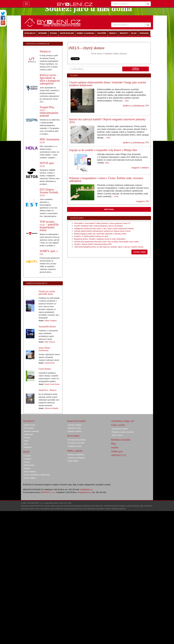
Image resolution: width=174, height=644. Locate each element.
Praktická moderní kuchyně (123, 432)
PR (147, 106)
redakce (145, 168)
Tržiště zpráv (117, 451)
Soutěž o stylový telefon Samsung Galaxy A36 (93, 244)
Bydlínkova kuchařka (121, 440)
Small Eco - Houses (48, 390)
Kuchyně (27, 456)
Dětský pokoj (29, 465)
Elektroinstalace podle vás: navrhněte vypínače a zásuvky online (100, 234)
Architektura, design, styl (123, 421)
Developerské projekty (77, 440)
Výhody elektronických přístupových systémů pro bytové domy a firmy (102, 231)
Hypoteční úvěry (74, 428)
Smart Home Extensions (44, 349)
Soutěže (115, 448)
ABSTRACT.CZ (119, 455)
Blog (113, 444)
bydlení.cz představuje (134, 106)
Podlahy (27, 438)
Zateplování (28, 434)
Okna (26, 444)
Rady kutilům (73, 461)
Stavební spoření (74, 431)
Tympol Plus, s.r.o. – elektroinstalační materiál (49, 111)
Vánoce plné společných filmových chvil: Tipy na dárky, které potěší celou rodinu (107, 242)
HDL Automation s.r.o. (50, 141)
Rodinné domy (30, 425)
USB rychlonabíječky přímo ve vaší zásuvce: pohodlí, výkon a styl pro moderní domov (109, 247)
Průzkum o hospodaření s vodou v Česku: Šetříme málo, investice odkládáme (106, 180)
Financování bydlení (76, 421)
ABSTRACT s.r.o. (48, 492)
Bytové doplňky (30, 472)
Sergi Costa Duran (52, 384)
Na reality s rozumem (76, 443)
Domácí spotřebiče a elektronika (37, 475)
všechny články (140, 252)
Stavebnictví (29, 421)
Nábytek (27, 468)
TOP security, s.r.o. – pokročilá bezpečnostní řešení (49, 226)
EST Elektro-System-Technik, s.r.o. (49, 192)
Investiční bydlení (75, 425)
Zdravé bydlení (30, 478)
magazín (135, 168)
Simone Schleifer (51, 408)
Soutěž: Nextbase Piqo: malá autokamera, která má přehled (98, 226)
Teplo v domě (117, 435)
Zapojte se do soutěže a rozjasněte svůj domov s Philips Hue (103, 150)
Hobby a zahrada (75, 451)
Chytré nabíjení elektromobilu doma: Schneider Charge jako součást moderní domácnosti (108, 84)
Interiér (26, 452)
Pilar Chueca (50, 342)
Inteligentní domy (75, 446)
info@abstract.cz (84, 492)
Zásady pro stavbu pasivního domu (47, 293)
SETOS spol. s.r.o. (47, 164)
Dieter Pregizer (51, 321)
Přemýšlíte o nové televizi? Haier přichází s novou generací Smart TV (102, 223)
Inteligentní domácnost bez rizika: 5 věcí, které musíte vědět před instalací (104, 229)
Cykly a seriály (118, 425)
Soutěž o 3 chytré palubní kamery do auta (91, 236)
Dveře (26, 441)
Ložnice (27, 462)
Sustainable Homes (47, 327)
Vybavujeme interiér (120, 429)
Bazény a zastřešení (76, 455)
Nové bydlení (73, 436)
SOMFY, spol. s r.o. (49, 252)
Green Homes (45, 369)
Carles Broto (50, 363)
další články (109, 209)
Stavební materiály (31, 431)
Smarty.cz (45, 51)
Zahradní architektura (76, 458)
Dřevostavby (29, 428)
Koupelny (27, 459)
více (127, 101)
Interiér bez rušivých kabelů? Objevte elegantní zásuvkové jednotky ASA (107, 121)
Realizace (28, 447)
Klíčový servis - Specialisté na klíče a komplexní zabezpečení (50, 79)
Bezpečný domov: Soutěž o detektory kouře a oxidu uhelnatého (100, 239)
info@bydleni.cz (86, 490)
